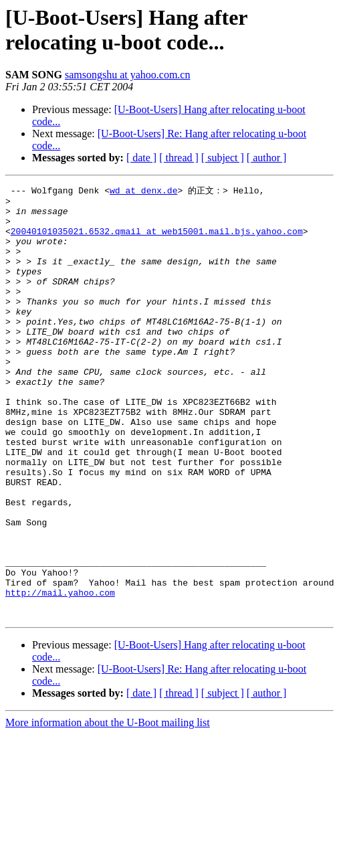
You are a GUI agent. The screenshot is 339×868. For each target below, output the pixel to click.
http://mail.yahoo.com (60, 673)
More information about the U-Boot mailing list (108, 807)
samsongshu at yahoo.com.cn (128, 75)
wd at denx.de (143, 191)
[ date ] (141, 158)
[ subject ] (223, 158)
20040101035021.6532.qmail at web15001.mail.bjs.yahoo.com (157, 240)
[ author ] (267, 158)
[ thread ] (179, 158)
